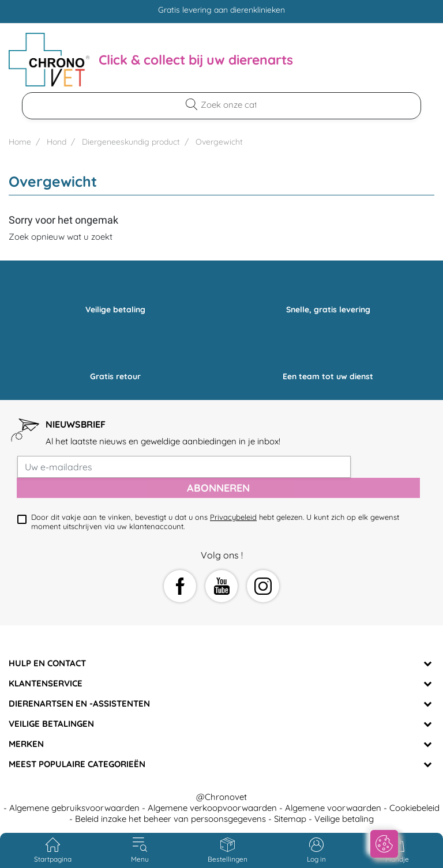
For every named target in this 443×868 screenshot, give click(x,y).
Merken (26, 744)
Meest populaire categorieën (77, 764)
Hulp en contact (47, 663)
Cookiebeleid (414, 808)
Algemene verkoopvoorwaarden (212, 808)
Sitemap (290, 819)
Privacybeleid (233, 517)
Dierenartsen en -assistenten (79, 703)
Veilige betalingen (51, 724)
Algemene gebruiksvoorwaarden (74, 808)
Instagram (263, 586)
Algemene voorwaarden (333, 808)
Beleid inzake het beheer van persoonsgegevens (170, 819)
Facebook (180, 586)
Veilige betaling (344, 819)
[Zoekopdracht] (228, 105)
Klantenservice (46, 683)
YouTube (221, 586)
